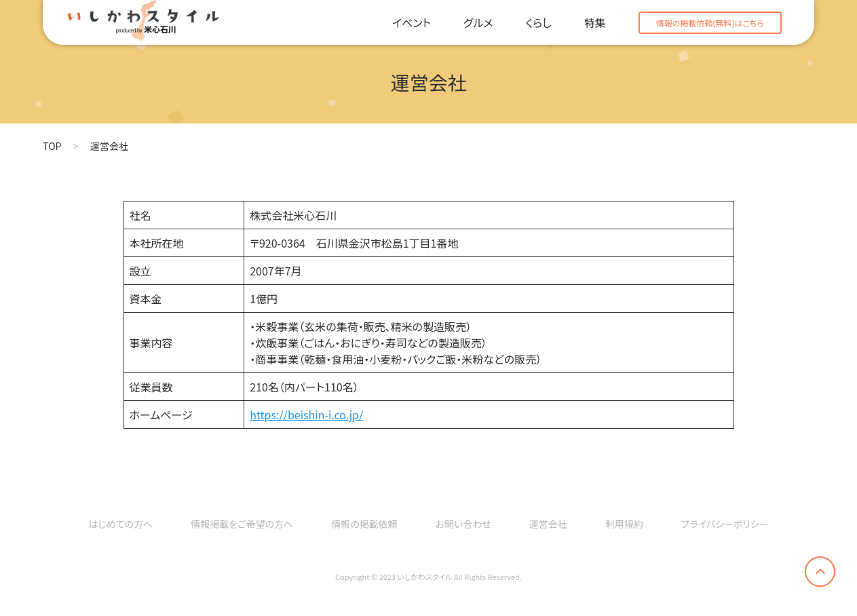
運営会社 (548, 524)
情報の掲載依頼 (364, 524)
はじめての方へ (120, 524)
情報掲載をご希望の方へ (242, 524)
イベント (412, 22)
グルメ (478, 22)
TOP (52, 146)
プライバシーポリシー (725, 524)
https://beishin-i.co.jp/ (306, 415)
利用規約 (624, 524)
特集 (595, 22)
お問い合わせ (463, 524)
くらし (538, 22)
